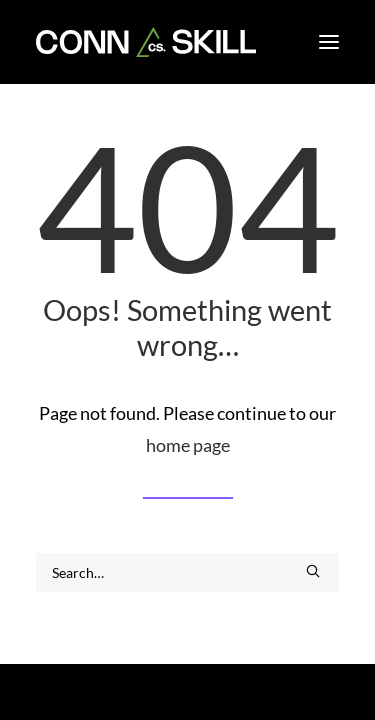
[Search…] (187, 572)
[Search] (187, 572)
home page (188, 445)
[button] (329, 42)
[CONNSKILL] (146, 42)
